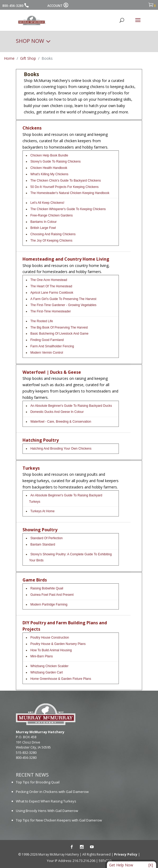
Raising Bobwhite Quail (47, 588)
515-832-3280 (26, 752)
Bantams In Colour (44, 222)
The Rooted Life (42, 321)
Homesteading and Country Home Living (66, 259)
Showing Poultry (40, 530)
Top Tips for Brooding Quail (38, 782)
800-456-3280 (13, 6)
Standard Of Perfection (47, 538)
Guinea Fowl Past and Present (52, 595)
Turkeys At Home (43, 511)
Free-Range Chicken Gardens (52, 215)
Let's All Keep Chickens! (47, 203)
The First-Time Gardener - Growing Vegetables (64, 305)
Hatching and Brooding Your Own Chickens (61, 449)
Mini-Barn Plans (42, 656)
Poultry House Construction (50, 638)
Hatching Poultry (41, 440)
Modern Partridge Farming (49, 604)
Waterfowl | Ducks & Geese (52, 372)
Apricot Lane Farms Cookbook (52, 293)
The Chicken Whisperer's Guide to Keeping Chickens (68, 209)
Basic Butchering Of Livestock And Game (59, 334)
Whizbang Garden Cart (47, 672)
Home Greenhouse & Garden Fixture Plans (61, 679)
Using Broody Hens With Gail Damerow (47, 811)
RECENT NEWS (32, 775)
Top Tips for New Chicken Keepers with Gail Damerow (59, 820)
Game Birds (35, 580)
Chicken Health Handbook (49, 168)
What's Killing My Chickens (49, 174)
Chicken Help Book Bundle (49, 155)
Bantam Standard (43, 544)
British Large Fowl (43, 228)
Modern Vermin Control (47, 353)
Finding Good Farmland (47, 340)
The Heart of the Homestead (51, 286)
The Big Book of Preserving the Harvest (59, 327)
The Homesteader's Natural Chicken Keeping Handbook (70, 193)
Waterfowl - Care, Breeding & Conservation (61, 422)
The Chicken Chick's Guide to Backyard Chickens (66, 181)
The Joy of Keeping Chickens (51, 241)
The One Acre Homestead (49, 280)
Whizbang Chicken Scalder (49, 666)
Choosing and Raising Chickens (53, 234)
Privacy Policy (126, 854)
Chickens (32, 128)
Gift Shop (28, 58)
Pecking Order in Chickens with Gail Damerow (52, 792)
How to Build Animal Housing (51, 650)
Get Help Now (121, 865)
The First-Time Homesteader (51, 311)
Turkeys (31, 468)
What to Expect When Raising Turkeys (46, 801)
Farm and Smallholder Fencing (52, 346)
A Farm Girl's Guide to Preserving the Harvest (63, 299)
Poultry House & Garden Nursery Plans (58, 644)
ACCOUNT (58, 6)
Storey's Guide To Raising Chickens (56, 161)
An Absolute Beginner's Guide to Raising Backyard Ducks (71, 406)
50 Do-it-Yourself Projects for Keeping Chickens (65, 187)
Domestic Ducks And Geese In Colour (57, 412)
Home (9, 58)
